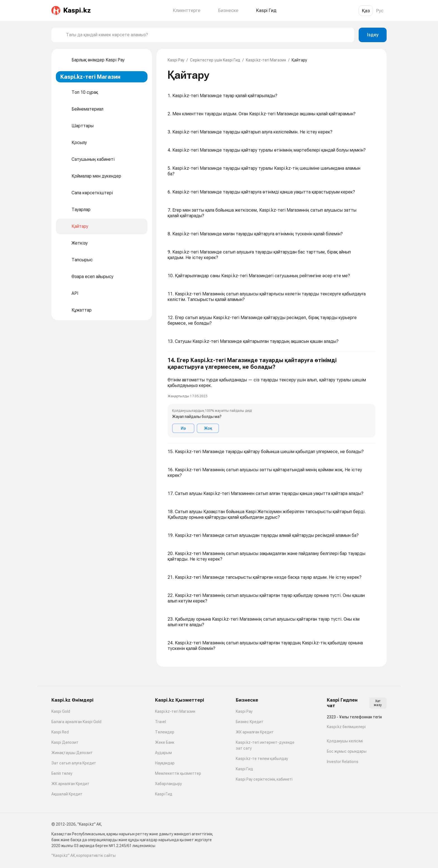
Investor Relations (343, 762)
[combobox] (208, 35)
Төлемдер (165, 732)
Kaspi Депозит (65, 742)
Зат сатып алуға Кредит (74, 763)
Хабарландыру (168, 784)
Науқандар (165, 763)
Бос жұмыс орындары (347, 751)
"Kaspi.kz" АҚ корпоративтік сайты (84, 855)
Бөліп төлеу (62, 773)
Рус (380, 11)
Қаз (366, 11)
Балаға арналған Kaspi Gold (76, 722)
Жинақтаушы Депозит (72, 753)
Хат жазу (378, 703)
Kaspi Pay (176, 60)
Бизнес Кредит (250, 722)
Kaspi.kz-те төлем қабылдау (262, 759)
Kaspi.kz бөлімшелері (346, 727)
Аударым (163, 753)
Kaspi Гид (164, 794)
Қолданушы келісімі (345, 741)
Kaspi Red (60, 732)
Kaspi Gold (61, 711)
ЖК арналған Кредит (70, 784)
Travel (160, 722)
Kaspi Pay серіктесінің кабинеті (264, 779)
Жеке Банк (165, 742)
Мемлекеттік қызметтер (178, 773)
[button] (272, 397)
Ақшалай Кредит (67, 794)
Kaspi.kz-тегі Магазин (266, 60)
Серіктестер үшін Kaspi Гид (215, 60)
